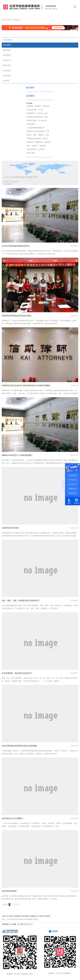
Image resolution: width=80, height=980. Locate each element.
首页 (4, 916)
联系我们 (47, 916)
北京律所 (41, 149)
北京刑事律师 (32, 110)
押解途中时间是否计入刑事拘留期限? (17, 455)
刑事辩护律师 (32, 121)
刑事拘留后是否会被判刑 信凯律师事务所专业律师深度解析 (26, 386)
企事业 (45, 139)
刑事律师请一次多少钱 (35, 113)
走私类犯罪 (17, 20)
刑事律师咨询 (73, 475)
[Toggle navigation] (75, 7)
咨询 (46, 117)
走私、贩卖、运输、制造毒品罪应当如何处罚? (21, 601)
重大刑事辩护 (8, 20)
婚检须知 (46, 106)
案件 (48, 135)
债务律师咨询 (73, 484)
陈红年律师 (31, 153)
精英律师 (18, 916)
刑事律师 (38, 106)
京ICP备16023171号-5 (25, 924)
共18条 (5, 905)
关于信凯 (10, 916)
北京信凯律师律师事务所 (36, 128)
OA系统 (40, 916)
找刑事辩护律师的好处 (35, 117)
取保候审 (6, 81)
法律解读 (33, 916)
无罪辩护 (35, 146)
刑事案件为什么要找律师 (36, 131)
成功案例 (25, 916)
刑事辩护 (48, 142)
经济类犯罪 (7, 55)
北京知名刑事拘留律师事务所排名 (16, 246)
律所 (28, 146)
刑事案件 (41, 135)
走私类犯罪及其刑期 (10, 528)
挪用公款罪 (7, 65)
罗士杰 (40, 110)
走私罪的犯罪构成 (9, 891)
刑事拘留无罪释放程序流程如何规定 (17, 316)
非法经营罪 (7, 76)
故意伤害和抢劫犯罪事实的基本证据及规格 (19, 746)
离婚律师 (43, 146)
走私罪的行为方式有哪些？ (13, 818)
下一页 (16, 905)
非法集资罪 (7, 71)
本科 (46, 113)
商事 (35, 135)
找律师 (29, 135)
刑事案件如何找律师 (34, 139)
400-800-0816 (42, 121)
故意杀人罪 (7, 60)
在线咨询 (9, 184)
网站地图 (6, 924)
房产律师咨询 (73, 480)
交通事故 (30, 106)
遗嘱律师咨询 (73, 489)
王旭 (48, 131)
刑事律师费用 (32, 149)
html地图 (13, 924)
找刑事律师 (31, 124)
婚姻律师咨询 (73, 493)
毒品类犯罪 (7, 50)
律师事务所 (39, 142)
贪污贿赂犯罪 (8, 40)
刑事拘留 (30, 142)
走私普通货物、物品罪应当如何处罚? (17, 673)
